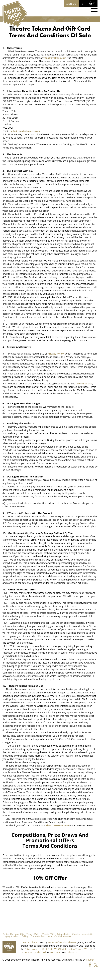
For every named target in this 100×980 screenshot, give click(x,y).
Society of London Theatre (62, 942)
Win (50, 936)
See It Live (55, 952)
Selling (25, 936)
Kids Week (41, 952)
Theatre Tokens (29, 942)
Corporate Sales (38, 936)
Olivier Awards (33, 949)
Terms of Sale (33, 934)
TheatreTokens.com (55, 58)
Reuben (90, 960)
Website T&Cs (48, 934)
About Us (19, 934)
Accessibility (88, 934)
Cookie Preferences (63, 936)
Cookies (76, 934)
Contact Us (8, 934)
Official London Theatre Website (76, 949)
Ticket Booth (27, 952)
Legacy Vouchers (12, 936)
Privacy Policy (63, 934)
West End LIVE (49, 949)
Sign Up (71, 4)
